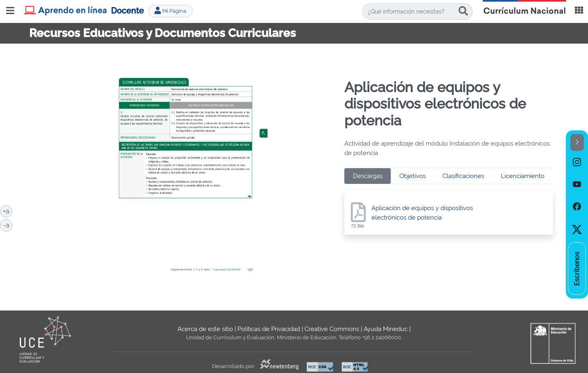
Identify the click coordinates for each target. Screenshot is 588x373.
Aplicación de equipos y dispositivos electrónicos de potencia (422, 213)
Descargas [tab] (368, 176)
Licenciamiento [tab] (523, 176)
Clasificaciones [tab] (463, 176)
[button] (577, 142)
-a (8, 225)
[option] (577, 162)
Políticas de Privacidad (269, 329)
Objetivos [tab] (413, 176)
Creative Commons (332, 329)
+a (8, 211)
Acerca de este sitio (205, 329)
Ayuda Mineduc (386, 329)
